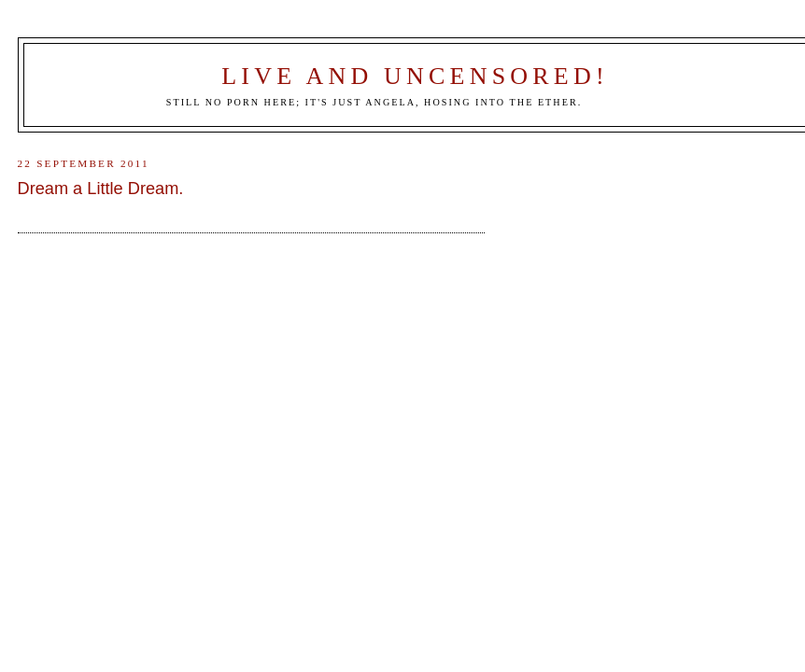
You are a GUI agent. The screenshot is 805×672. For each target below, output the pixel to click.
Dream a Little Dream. (101, 189)
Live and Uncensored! (415, 76)
